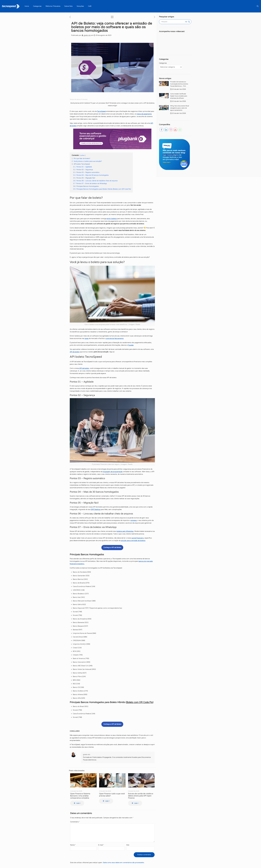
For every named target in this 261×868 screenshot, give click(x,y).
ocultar (82, 155)
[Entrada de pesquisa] (173, 22)
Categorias (163, 63)
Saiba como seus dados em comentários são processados (123, 863)
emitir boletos (112, 219)
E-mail (101, 845)
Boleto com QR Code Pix (140, 702)
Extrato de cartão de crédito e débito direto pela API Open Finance (141, 796)
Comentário (75, 822)
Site (128, 845)
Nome (73, 845)
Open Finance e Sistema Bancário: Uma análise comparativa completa (80, 796)
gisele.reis (87, 35)
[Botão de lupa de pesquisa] (189, 22)
